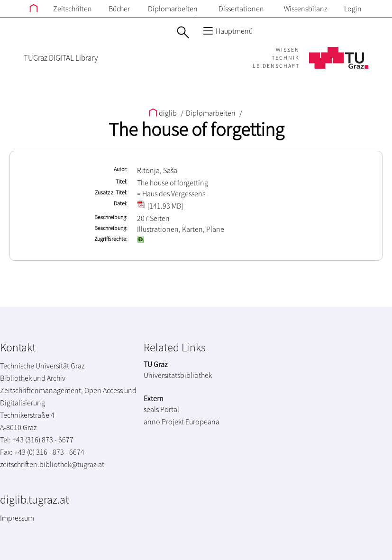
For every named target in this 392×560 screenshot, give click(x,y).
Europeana (202, 422)
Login (353, 9)
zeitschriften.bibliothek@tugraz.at (52, 464)
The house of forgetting (196, 129)
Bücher (119, 9)
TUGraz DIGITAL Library (61, 58)
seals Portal (161, 409)
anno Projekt (164, 422)
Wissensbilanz (305, 9)
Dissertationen (241, 9)
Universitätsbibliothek (178, 375)
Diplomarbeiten (173, 9)
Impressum (17, 518)
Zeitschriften (73, 9)
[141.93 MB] (160, 206)
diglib (164, 113)
